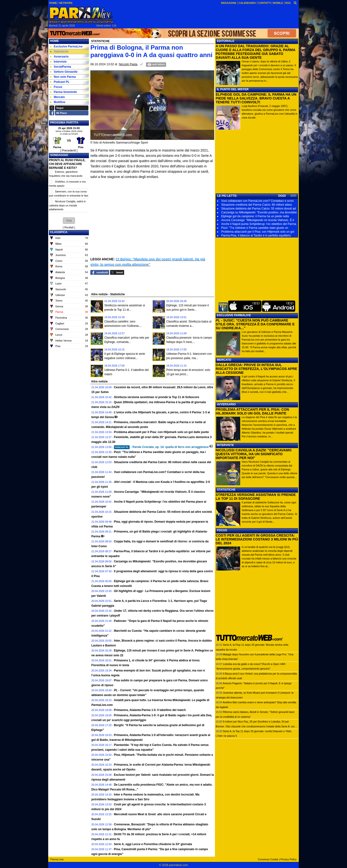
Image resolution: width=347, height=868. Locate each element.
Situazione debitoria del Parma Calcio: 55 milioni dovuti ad (259, 209)
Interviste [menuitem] (58, 62)
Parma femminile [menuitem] (63, 92)
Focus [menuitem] (56, 87)
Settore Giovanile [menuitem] (64, 72)
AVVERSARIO (226, 404)
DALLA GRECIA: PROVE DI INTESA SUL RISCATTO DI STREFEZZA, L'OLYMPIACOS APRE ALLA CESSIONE (256, 369)
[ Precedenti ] (69, 151)
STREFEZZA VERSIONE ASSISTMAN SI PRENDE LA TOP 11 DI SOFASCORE (256, 497)
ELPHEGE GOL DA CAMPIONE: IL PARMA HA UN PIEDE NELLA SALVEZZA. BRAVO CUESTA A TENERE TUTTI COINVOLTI (256, 98)
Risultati (69, 227)
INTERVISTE (225, 445)
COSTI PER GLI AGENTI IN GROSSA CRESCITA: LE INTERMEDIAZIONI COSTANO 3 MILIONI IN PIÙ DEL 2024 (257, 539)
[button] (69, 221)
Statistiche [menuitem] (59, 52)
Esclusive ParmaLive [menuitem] (66, 46)
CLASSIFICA (59, 232)
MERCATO (224, 360)
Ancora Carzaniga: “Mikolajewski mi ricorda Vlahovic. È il (258, 220)
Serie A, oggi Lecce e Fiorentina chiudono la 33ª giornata (153, 844)
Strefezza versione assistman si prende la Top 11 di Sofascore (157, 397)
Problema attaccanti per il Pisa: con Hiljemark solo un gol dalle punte (161, 432)
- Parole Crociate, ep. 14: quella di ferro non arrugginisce (161, 447)
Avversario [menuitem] (59, 57)
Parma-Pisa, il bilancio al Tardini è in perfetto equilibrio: (256, 236)
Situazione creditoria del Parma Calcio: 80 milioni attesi (257, 205)
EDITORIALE (226, 41)
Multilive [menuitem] (58, 102)
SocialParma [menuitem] (61, 67)
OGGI (282, 196)
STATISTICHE (226, 490)
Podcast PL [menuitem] (60, 82)
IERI (293, 196)
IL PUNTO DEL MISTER (233, 89)
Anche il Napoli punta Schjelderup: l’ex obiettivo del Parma (259, 224)
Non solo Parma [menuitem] (63, 77)
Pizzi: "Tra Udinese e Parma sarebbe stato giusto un (255, 228)
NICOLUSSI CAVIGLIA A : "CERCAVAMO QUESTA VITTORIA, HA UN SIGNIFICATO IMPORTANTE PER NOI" (254, 454)
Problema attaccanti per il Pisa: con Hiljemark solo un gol (258, 232)
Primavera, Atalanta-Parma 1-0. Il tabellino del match (150, 710)
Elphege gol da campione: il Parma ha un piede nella (255, 216)
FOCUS (222, 530)
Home (54, 41)
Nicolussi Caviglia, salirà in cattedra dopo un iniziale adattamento (67, 205)
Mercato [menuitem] (57, 97)
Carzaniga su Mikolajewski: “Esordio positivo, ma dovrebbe (259, 212)
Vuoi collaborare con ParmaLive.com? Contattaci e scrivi (257, 201)
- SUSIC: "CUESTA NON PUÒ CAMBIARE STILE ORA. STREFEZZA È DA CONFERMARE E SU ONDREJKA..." (255, 324)
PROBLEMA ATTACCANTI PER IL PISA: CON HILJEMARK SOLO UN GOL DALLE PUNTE (252, 411)
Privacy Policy (289, 859)
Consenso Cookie (268, 859)
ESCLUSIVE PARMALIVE (234, 315)
